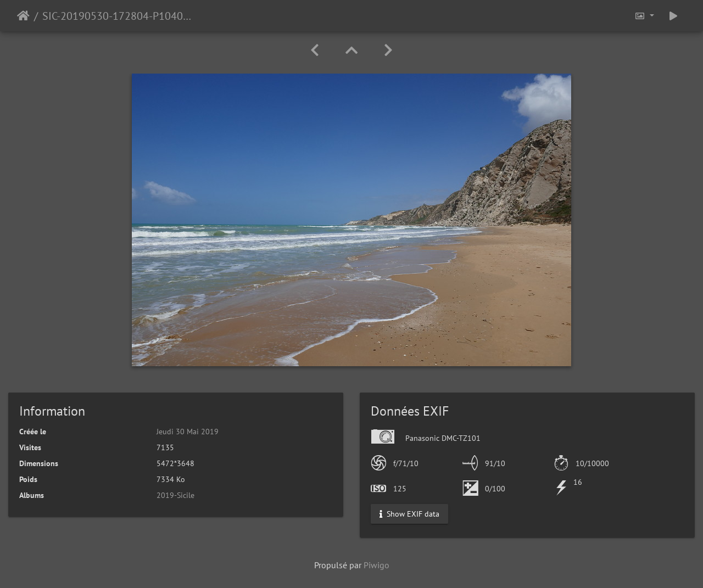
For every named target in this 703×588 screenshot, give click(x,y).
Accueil (23, 16)
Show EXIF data (409, 514)
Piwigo (376, 565)
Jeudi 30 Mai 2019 (188, 432)
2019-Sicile (175, 495)
